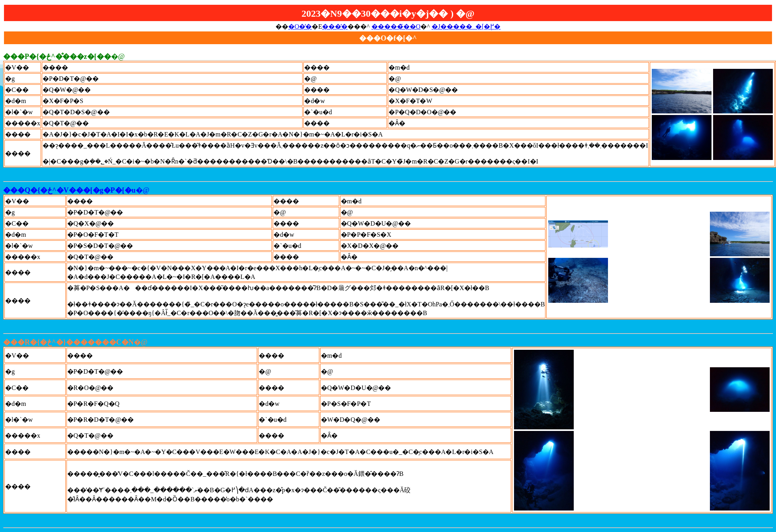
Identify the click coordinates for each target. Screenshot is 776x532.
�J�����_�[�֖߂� (466, 26)
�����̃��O (396, 26)
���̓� (335, 26)
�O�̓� (300, 26)
